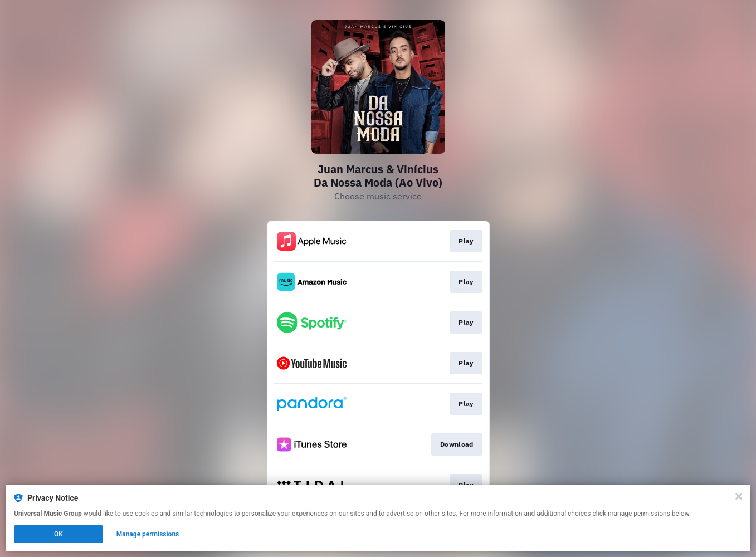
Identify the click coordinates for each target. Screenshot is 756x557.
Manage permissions (148, 534)
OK (58, 534)
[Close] (739, 496)
